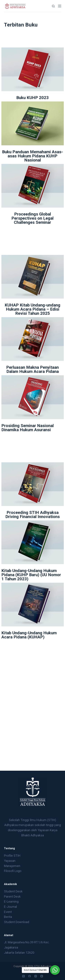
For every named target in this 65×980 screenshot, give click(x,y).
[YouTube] (42, 976)
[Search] (53, 6)
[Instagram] (36, 976)
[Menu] (60, 6)
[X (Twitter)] (23, 976)
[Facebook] (30, 976)
